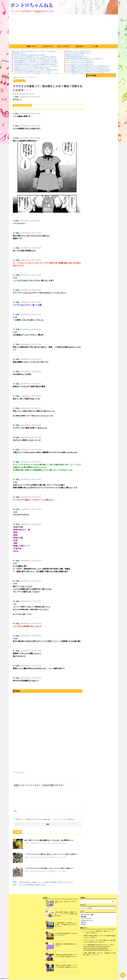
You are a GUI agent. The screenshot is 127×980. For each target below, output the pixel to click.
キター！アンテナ (86, 919)
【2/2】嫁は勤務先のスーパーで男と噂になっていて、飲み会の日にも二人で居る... (36, 61)
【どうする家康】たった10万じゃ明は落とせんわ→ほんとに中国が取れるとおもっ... (89, 66)
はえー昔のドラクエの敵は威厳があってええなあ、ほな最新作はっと (49, 840)
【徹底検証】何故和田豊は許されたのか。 (66, 945)
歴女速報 (84, 917)
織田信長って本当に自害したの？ (75, 55)
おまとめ (84, 923)
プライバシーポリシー (63, 46)
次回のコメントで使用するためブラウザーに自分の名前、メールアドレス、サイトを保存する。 (46, 819)
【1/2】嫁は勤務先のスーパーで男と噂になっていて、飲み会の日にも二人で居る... (36, 62)
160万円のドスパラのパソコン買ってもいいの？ (79, 51)
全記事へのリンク (32, 46)
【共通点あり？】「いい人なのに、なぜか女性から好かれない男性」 (32, 68)
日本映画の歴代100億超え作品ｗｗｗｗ (76, 57)
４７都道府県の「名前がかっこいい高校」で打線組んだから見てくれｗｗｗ (66, 925)
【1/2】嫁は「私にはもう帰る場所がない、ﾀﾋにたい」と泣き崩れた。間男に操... (35, 57)
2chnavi (83, 925)
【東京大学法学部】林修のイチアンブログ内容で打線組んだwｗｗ (66, 956)
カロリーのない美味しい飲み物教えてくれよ (78, 53)
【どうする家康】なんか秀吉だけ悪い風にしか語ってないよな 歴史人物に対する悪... (89, 70)
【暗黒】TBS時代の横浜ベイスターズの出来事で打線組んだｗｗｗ (66, 967)
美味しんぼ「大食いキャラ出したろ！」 (66, 903)
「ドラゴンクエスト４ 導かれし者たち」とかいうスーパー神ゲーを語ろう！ (51, 854)
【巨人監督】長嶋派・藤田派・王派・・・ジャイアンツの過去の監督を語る (66, 914)
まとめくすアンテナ (87, 921)
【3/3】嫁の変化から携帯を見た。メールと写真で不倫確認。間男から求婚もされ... (36, 64)
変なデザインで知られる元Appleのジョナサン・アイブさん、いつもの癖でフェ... (35, 51)
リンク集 (95, 46)
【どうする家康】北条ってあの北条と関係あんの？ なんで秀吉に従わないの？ (87, 68)
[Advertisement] (63, 29)
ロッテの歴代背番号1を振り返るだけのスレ (96, 945)
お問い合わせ (79, 46)
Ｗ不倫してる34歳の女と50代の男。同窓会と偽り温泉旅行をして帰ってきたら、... (35, 59)
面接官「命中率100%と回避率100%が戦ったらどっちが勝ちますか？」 (85, 59)
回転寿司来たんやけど (19, 53)
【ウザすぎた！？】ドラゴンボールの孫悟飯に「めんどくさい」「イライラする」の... (37, 66)
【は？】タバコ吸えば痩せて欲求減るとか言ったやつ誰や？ (29, 55)
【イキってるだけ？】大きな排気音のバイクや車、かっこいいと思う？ (32, 72)
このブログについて (48, 46)
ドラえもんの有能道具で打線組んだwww (32, 885)
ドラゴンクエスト (20, 772)
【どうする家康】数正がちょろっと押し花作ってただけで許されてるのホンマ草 (87, 72)
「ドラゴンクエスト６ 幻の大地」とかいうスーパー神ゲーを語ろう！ (49, 868)
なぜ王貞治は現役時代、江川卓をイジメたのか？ (66, 935)
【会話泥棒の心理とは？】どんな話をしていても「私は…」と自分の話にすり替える (36, 70)
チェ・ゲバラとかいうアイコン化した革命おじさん (80, 61)
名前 (15, 811)
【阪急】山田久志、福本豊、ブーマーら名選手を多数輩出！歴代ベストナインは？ (46, 882)
